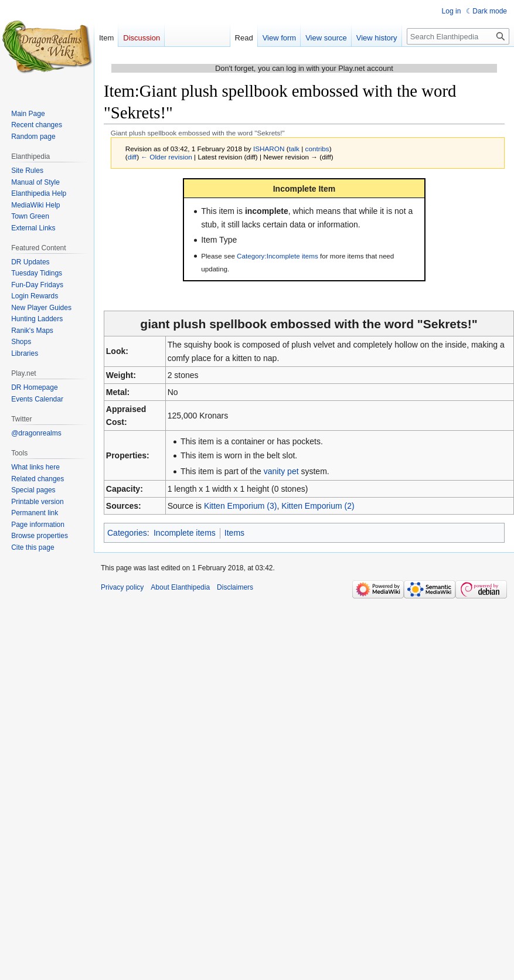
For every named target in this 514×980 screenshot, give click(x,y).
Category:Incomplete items (278, 256)
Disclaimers (235, 587)
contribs (317, 149)
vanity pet (281, 471)
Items (234, 533)
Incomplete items (185, 533)
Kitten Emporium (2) (318, 506)
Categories (127, 533)
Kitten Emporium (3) (240, 506)
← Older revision (166, 157)
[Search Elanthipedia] (458, 36)
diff (132, 157)
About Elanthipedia (180, 587)
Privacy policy (122, 587)
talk (294, 149)
